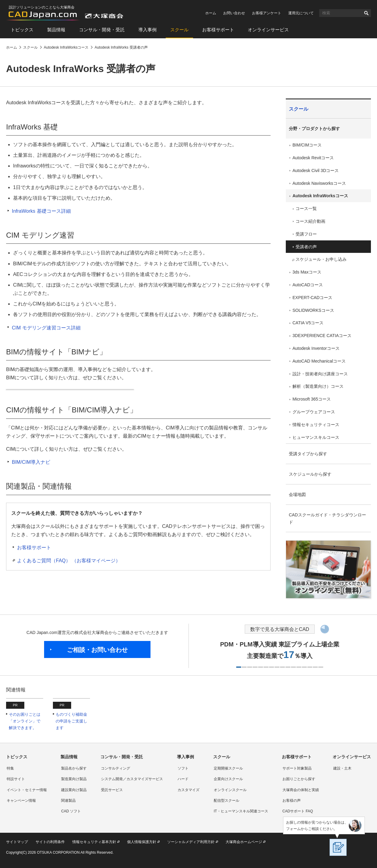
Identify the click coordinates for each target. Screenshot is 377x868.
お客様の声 (292, 801)
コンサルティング (116, 768)
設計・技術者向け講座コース (320, 374)
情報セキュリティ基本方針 (94, 842)
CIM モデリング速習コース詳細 (46, 328)
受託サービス (112, 790)
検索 (366, 13)
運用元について (301, 13)
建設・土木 (342, 768)
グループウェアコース (314, 412)
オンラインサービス (268, 30)
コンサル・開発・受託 (102, 30)
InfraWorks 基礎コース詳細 (41, 211)
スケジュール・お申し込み (321, 259)
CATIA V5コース (308, 323)
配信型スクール (227, 801)
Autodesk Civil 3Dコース (316, 170)
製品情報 (56, 30)
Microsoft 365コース (312, 399)
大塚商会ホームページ (244, 842)
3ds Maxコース (307, 272)
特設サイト (16, 779)
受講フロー (306, 234)
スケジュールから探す (310, 474)
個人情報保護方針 (142, 842)
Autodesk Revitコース (313, 158)
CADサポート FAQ (298, 811)
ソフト (183, 768)
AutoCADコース (308, 285)
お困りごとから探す (299, 779)
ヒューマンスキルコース (316, 437)
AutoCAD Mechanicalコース (319, 361)
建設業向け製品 (74, 790)
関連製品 (68, 801)
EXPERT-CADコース (312, 298)
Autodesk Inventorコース (316, 348)
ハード (183, 779)
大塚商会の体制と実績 (301, 790)
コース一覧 (306, 208)
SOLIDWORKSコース (313, 310)
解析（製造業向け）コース (318, 386)
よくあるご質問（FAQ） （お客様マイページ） (69, 561)
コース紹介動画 (310, 221)
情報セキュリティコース (316, 425)
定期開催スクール (228, 768)
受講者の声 (306, 247)
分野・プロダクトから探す (314, 129)
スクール (179, 30)
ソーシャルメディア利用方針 (191, 842)
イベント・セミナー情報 (27, 790)
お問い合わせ (234, 13)
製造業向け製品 (74, 779)
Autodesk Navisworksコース (319, 183)
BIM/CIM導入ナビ (31, 462)
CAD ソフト (71, 811)
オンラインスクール (230, 790)
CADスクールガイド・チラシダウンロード (327, 518)
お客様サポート (218, 30)
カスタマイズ (188, 790)
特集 (10, 768)
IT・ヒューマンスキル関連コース (241, 811)
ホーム (211, 13)
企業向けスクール (228, 779)
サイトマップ (17, 842)
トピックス (22, 30)
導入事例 (147, 30)
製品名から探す (74, 768)
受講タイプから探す (308, 454)
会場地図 (297, 494)
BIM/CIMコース (307, 145)
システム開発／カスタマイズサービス (132, 779)
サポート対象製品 (297, 768)
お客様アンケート (267, 13)
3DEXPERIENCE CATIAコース (322, 336)
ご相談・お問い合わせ (97, 650)
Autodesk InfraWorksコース (320, 196)
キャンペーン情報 (21, 801)
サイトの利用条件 (50, 842)
